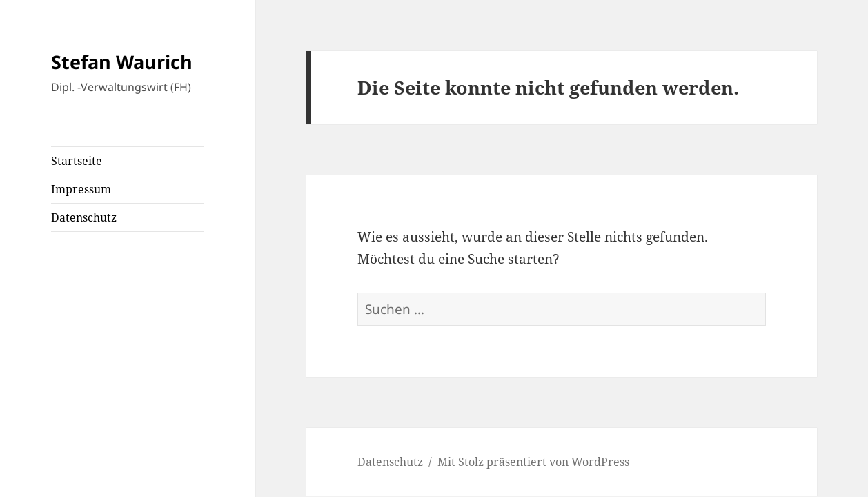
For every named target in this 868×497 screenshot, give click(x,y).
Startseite (77, 161)
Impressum (81, 189)
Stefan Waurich (122, 62)
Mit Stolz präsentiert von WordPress (533, 462)
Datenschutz (84, 217)
